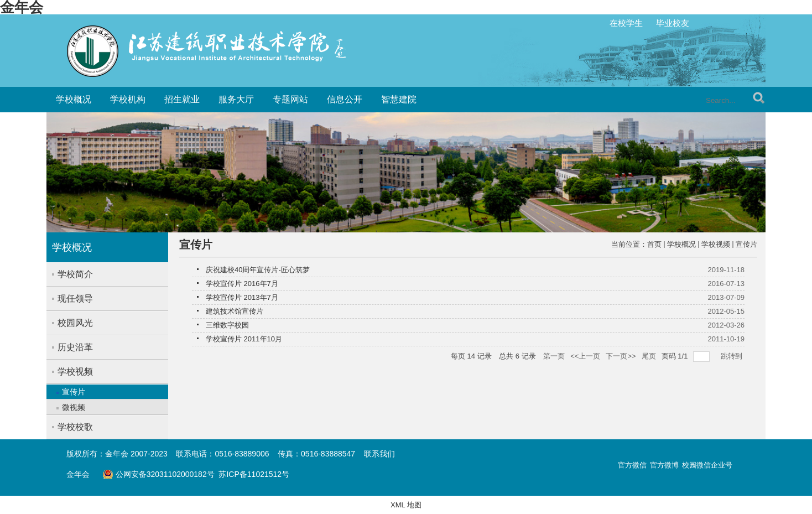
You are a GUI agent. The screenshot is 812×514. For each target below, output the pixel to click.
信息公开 (345, 99)
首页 (654, 244)
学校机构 (128, 99)
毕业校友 (673, 23)
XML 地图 (406, 505)
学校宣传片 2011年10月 (244, 339)
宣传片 (746, 244)
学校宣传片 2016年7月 (242, 284)
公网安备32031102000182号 (158, 474)
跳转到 (733, 356)
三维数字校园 (227, 325)
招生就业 (182, 99)
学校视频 (716, 244)
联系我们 (379, 454)
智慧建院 (399, 99)
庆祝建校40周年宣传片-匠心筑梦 (258, 270)
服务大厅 (236, 99)
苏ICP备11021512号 (254, 474)
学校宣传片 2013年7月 (242, 297)
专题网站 (290, 99)
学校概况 (74, 99)
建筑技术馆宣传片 (235, 311)
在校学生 (626, 23)
